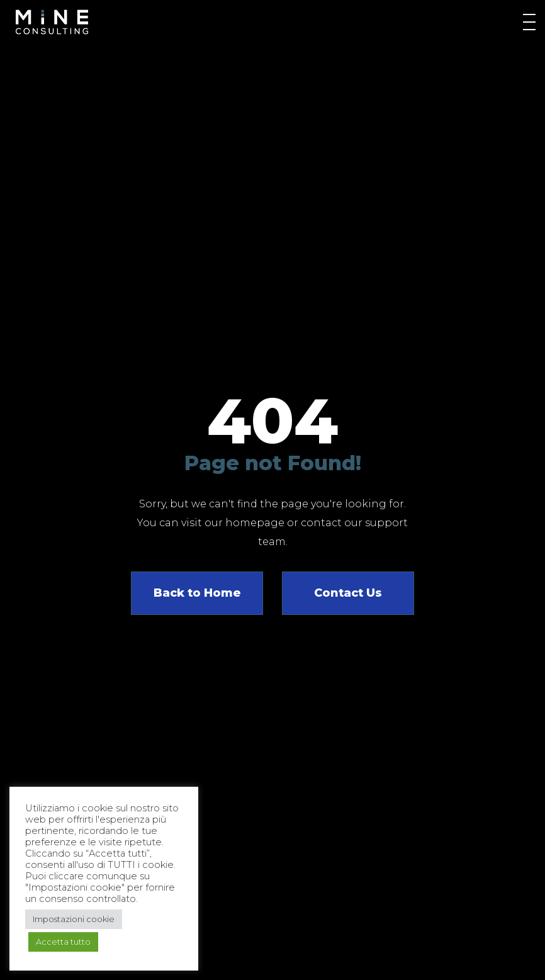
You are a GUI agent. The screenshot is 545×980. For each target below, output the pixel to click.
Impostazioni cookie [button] (74, 919)
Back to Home (197, 593)
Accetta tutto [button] (63, 942)
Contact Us (348, 593)
